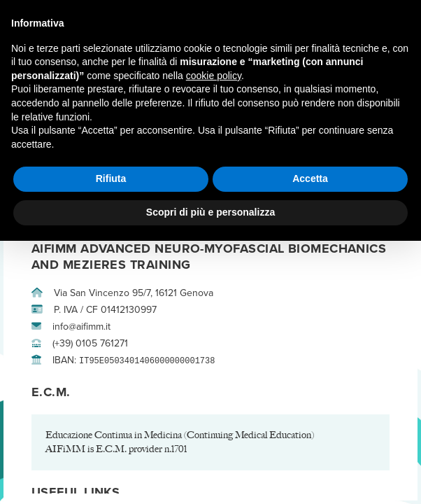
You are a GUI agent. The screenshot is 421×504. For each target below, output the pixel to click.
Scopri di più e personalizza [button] (210, 212)
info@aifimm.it (71, 327)
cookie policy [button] (214, 76)
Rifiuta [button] (111, 178)
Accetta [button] (310, 178)
